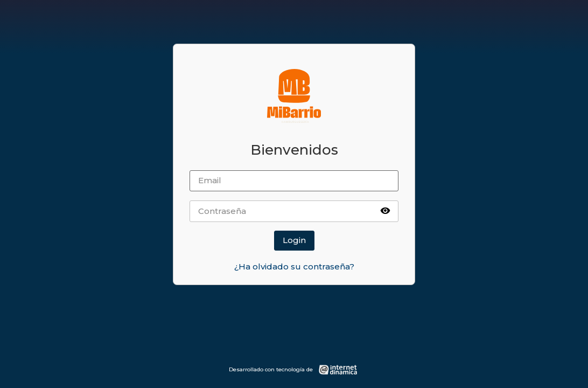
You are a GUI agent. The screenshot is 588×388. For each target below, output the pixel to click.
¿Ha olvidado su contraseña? (294, 266)
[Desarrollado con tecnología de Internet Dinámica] (294, 369)
